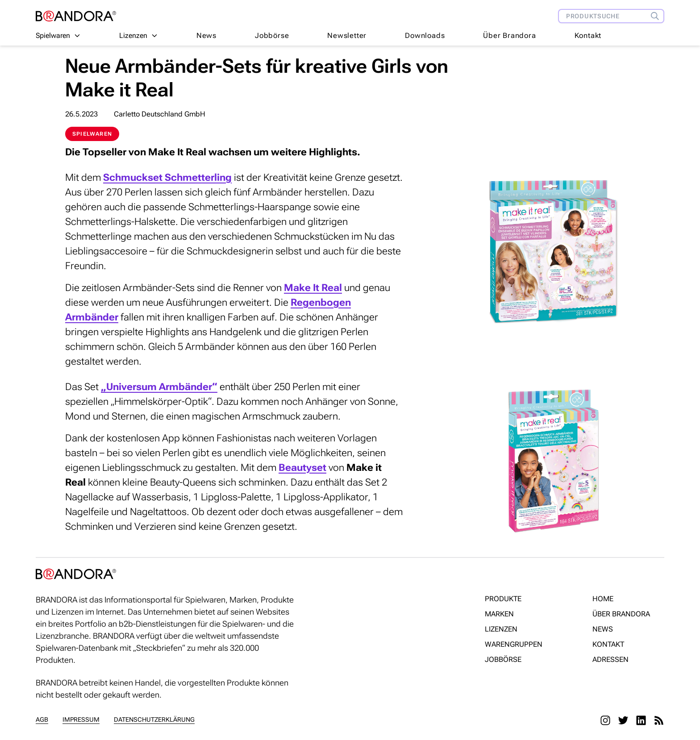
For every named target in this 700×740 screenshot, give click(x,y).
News (206, 35)
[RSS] (659, 720)
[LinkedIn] (641, 720)
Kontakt (588, 35)
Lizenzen (501, 629)
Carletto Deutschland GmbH (160, 114)
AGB (42, 719)
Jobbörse (272, 35)
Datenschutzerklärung (154, 719)
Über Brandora (509, 35)
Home (603, 599)
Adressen (610, 659)
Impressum (81, 719)
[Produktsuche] (657, 16)
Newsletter (347, 35)
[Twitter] (623, 720)
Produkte (503, 599)
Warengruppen (514, 644)
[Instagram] (605, 720)
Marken (499, 614)
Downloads (425, 35)
